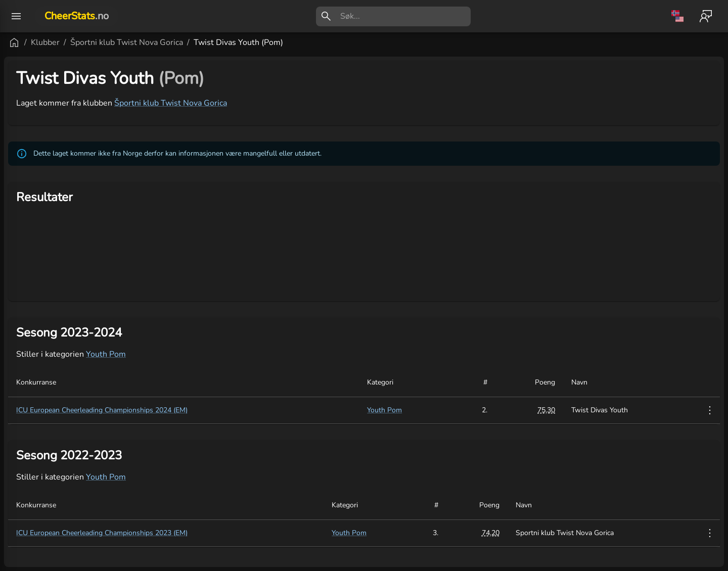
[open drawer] (16, 16)
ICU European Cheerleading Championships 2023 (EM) (223, 533)
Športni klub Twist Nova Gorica (248, 42)
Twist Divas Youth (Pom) (360, 42)
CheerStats (77, 16)
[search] (405, 16)
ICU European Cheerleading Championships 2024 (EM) (223, 410)
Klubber (167, 42)
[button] (60, 494)
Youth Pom (227, 354)
